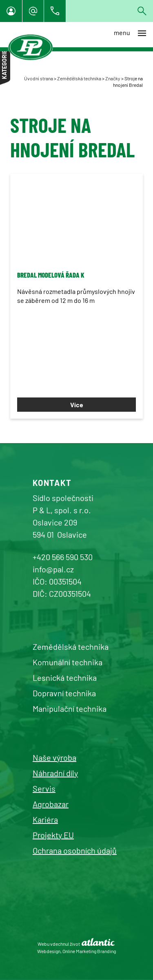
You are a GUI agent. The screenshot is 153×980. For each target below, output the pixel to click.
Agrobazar (51, 804)
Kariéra (45, 819)
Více (77, 405)
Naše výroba (54, 757)
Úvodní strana (39, 78)
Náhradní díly (55, 773)
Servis (44, 788)
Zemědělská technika (79, 78)
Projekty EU (53, 835)
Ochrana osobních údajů (75, 850)
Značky (113, 78)
